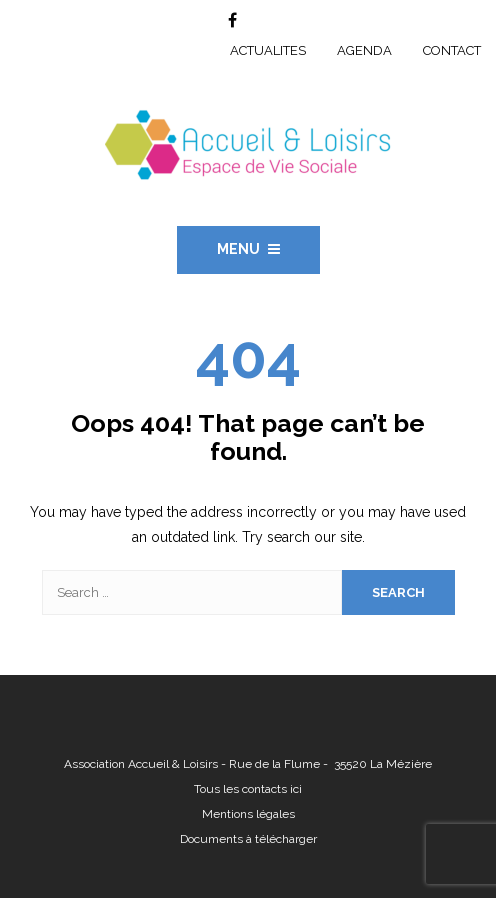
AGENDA (364, 50)
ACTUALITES (268, 50)
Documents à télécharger (248, 839)
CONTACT (452, 50)
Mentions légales (248, 814)
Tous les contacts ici (248, 789)
